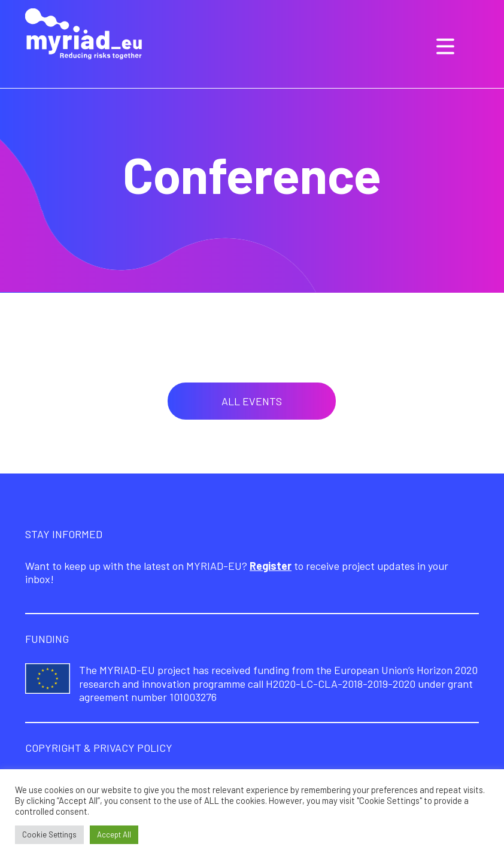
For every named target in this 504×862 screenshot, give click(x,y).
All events (252, 401)
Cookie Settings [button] (49, 834)
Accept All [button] (114, 834)
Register (271, 566)
